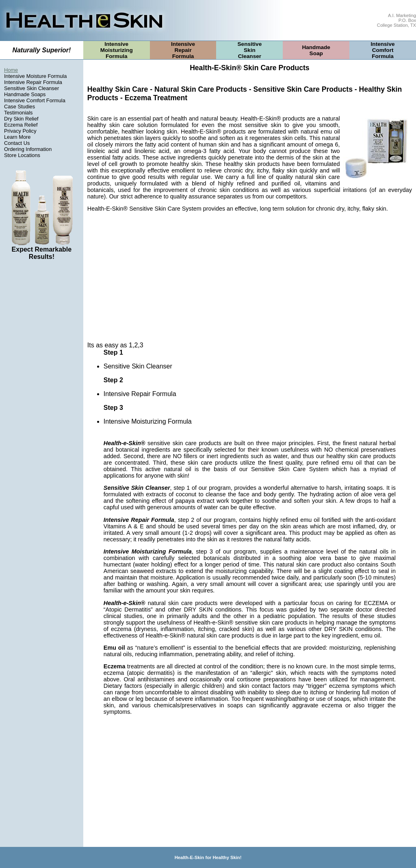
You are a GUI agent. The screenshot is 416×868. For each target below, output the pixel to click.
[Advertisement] (41, 390)
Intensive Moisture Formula (35, 76)
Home (11, 70)
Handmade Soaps (25, 94)
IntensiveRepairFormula (183, 50)
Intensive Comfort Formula (35, 100)
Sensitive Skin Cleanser (31, 88)
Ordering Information (28, 149)
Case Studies (19, 107)
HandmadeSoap (316, 50)
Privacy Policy (20, 131)
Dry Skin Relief (21, 119)
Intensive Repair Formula (33, 82)
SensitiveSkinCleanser (250, 50)
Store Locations (22, 155)
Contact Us (17, 143)
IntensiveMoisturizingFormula (117, 50)
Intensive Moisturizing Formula (148, 421)
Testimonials (18, 113)
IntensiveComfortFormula (383, 50)
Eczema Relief (21, 125)
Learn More (17, 137)
